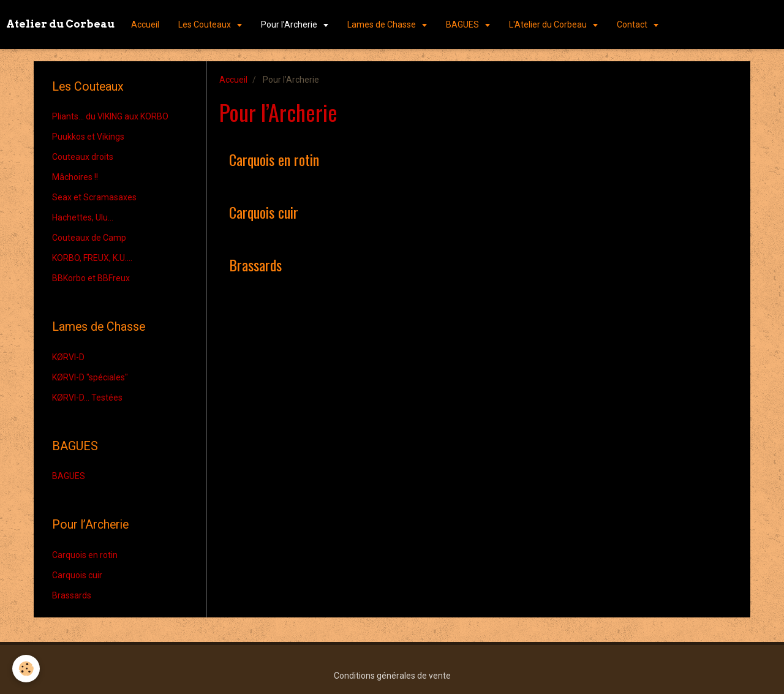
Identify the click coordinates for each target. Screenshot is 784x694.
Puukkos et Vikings (88, 137)
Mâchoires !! (75, 177)
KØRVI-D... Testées (87, 398)
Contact (633, 25)
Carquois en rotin (274, 159)
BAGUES (463, 25)
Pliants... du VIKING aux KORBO (110, 116)
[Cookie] (26, 669)
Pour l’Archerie (290, 25)
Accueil (145, 25)
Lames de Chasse (383, 25)
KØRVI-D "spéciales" (90, 377)
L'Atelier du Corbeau (549, 25)
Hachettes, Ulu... (83, 217)
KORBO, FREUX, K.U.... (92, 258)
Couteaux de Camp (89, 238)
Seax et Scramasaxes (94, 197)
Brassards (255, 265)
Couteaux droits (83, 157)
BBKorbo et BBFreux (91, 278)
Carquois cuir (264, 212)
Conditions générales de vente (392, 676)
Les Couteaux (205, 25)
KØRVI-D (68, 357)
